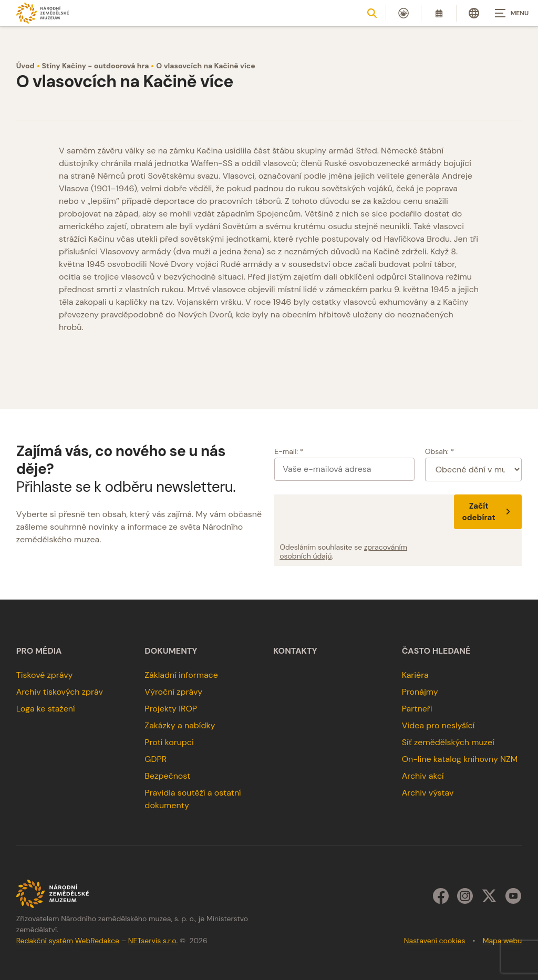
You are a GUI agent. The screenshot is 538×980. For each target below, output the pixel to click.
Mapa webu (503, 941)
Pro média (39, 651)
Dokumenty (171, 651)
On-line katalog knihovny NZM (460, 759)
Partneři (417, 709)
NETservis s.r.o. (153, 941)
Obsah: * (440, 451)
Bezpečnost (167, 776)
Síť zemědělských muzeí (448, 742)
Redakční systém (45, 941)
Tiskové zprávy (45, 675)
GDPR (156, 759)
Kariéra (415, 675)
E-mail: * (289, 451)
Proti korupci (169, 742)
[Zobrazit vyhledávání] (372, 13)
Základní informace (181, 675)
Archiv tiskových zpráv (60, 692)
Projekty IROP (171, 709)
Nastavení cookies (435, 941)
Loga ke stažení (46, 709)
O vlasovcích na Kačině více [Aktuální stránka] (205, 66)
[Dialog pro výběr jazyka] (474, 13)
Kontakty (295, 651)
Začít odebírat (488, 512)
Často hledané (436, 651)
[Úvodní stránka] (43, 13)
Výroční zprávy (173, 692)
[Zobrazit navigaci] (512, 13)
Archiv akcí (423, 776)
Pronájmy (420, 692)
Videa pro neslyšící (438, 725)
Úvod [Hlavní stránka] (25, 66)
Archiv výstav (428, 793)
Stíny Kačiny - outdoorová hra (96, 66)
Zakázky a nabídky (180, 725)
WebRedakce (97, 941)
